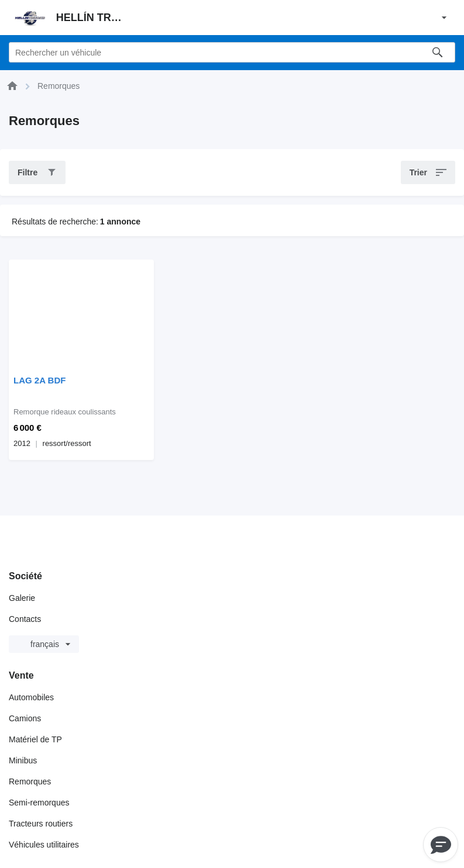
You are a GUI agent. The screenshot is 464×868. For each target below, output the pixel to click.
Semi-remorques (39, 803)
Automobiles (31, 697)
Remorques (30, 781)
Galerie (22, 598)
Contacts (25, 619)
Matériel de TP (35, 739)
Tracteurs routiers (41, 824)
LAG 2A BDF (39, 380)
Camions (25, 718)
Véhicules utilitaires (44, 845)
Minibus (23, 760)
